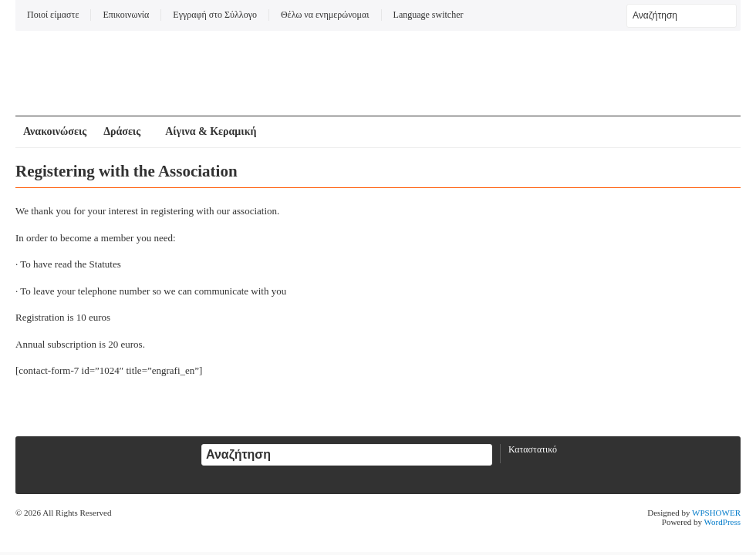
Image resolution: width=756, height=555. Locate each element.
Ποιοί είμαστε (53, 15)
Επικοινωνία (126, 15)
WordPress (722, 522)
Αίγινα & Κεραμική (211, 131)
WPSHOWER (716, 513)
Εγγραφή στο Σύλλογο (215, 15)
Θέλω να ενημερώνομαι (325, 15)
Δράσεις (122, 131)
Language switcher (429, 15)
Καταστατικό (533, 449)
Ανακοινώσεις (55, 131)
